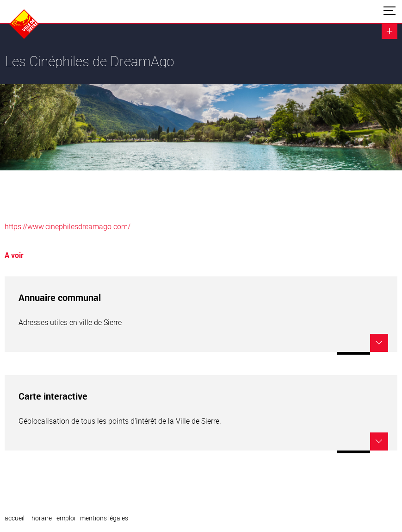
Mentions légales (104, 518)
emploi (66, 518)
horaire (42, 518)
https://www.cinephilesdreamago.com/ (68, 226)
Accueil (15, 518)
